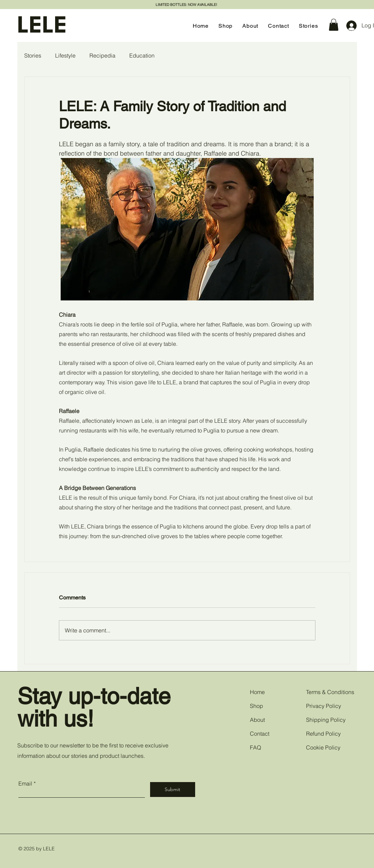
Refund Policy (323, 734)
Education (142, 55)
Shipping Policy (326, 720)
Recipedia (102, 55)
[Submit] (173, 790)
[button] (334, 25)
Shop (256, 706)
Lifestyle (65, 55)
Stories (33, 55)
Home (257, 692)
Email (25, 783)
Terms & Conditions (330, 692)
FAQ (255, 747)
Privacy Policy (324, 706)
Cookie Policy (323, 747)
